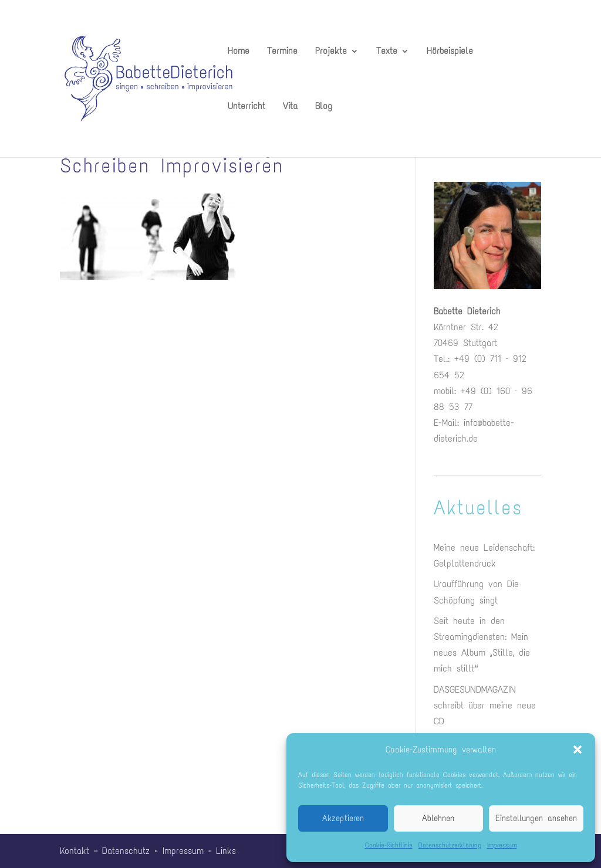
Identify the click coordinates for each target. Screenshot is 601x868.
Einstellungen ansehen (536, 818)
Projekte (331, 52)
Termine (282, 52)
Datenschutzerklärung (450, 845)
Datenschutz (126, 851)
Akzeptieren (343, 818)
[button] (578, 750)
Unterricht (247, 107)
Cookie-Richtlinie (389, 845)
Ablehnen (438, 818)
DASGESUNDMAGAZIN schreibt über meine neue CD (485, 705)
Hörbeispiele (450, 52)
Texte (387, 52)
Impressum (502, 845)
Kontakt (75, 851)
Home (239, 52)
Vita (290, 107)
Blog (324, 107)
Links (226, 851)
